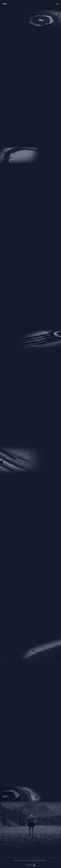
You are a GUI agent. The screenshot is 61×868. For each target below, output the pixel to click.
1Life (5, 4)
